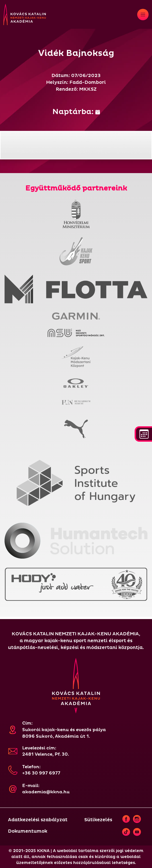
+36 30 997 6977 (41, 773)
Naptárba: (76, 112)
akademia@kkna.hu (46, 792)
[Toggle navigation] (143, 15)
